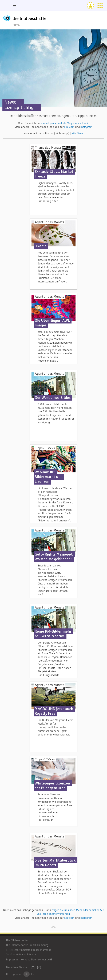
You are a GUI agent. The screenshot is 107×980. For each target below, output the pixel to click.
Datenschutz (39, 960)
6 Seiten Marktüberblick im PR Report (55, 863)
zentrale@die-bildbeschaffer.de (33, 950)
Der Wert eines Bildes (53, 398)
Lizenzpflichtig (19, 107)
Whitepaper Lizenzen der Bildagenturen (52, 786)
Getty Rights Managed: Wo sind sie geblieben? (54, 557)
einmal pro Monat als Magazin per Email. (65, 123)
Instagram (86, 127)
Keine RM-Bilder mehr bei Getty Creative (53, 634)
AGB (50, 960)
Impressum (13, 960)
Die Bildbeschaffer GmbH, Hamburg (27, 945)
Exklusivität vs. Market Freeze (54, 174)
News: (10, 102)
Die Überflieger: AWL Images (52, 323)
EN (33, 974)
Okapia (41, 246)
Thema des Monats (48, 148)
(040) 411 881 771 (26, 955)
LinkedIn (70, 127)
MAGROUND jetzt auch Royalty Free (54, 711)
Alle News (77, 134)
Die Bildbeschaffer (17, 940)
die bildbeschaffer (30, 19)
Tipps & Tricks (45, 448)
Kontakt (25, 960)
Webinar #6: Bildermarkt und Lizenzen (49, 477)
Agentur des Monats (49, 222)
